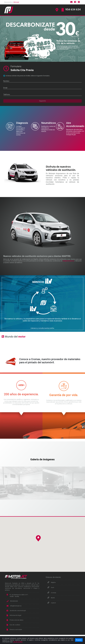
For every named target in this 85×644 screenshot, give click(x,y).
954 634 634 (73, 9)
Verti (52, 587)
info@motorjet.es (68, 261)
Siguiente (42, 101)
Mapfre (53, 582)
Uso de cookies (15, 625)
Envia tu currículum (16, 630)
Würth (53, 598)
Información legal (15, 615)
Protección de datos (16, 620)
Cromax (53, 593)
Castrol (53, 603)
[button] (6, 39)
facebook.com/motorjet (18, 611)
